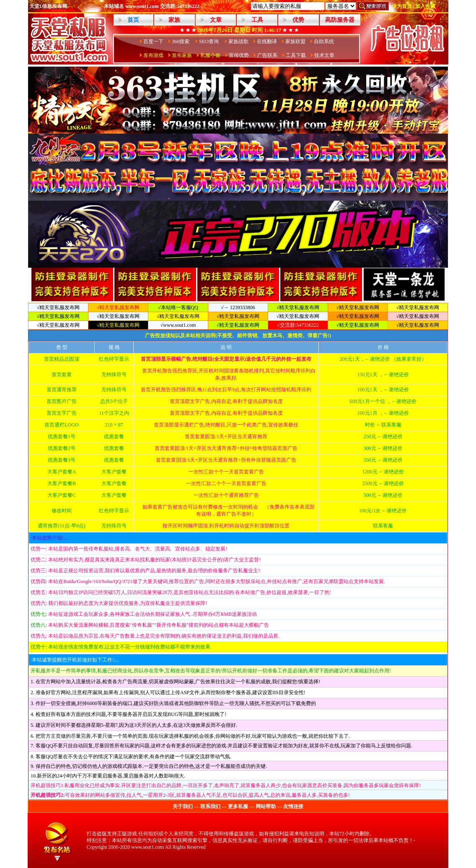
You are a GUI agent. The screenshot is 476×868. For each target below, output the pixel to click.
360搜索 (181, 41)
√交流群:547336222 (298, 325)
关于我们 (183, 806)
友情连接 (293, 806)
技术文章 (324, 55)
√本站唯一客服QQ (178, 307)
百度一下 (153, 41)
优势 (298, 20)
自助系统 (324, 41)
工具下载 (296, 55)
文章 (216, 20)
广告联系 (267, 55)
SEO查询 (210, 41)
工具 (257, 20)
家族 (174, 20)
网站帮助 (266, 806)
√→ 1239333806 (238, 307)
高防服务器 (340, 20)
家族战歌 (238, 41)
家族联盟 (295, 41)
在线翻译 (267, 41)
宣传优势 (239, 55)
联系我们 (210, 806)
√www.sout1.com (178, 325)
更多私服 (238, 806)
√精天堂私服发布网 (58, 307)
